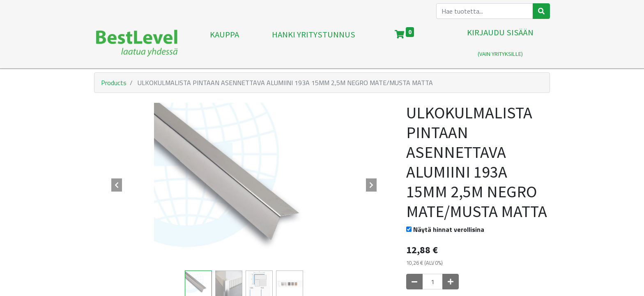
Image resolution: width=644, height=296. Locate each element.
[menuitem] (224, 44)
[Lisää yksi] (451, 282)
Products (114, 83)
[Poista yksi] (414, 282)
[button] (117, 185)
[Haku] (541, 11)
